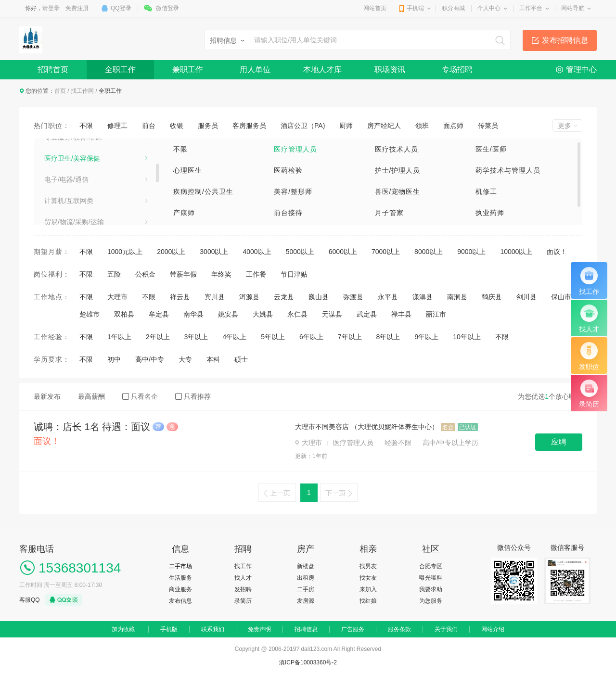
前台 (149, 126)
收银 (177, 126)
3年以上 (196, 337)
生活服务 (180, 578)
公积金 (145, 274)
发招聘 (243, 589)
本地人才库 (322, 70)
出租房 (306, 578)
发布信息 (180, 601)
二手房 (306, 589)
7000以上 (386, 252)
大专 (185, 359)
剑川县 (526, 297)
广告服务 (353, 629)
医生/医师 (491, 149)
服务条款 (399, 629)
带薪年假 (183, 274)
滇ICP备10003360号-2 (308, 662)
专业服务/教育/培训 (73, 223)
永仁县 (297, 314)
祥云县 (180, 297)
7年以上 (350, 337)
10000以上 (516, 252)
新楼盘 (306, 566)
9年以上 (426, 337)
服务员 (208, 126)
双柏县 (124, 314)
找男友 (368, 566)
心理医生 (188, 170)
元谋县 (332, 314)
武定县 (367, 314)
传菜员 (488, 126)
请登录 (51, 8)
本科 (213, 359)
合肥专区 (431, 566)
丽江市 (436, 314)
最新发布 (47, 396)
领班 (422, 126)
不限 (86, 126)
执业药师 (490, 213)
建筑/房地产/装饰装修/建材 (84, 180)
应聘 (559, 442)
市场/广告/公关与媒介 (77, 202)
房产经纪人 (384, 126)
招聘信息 (306, 629)
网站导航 (573, 8)
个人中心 (489, 8)
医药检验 (288, 170)
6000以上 (343, 252)
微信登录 (167, 8)
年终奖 (221, 274)
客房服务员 (249, 126)
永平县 (388, 297)
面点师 (453, 126)
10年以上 (467, 337)
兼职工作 (188, 70)
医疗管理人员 (295, 149)
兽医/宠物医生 (398, 191)
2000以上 (171, 252)
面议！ (557, 252)
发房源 (306, 601)
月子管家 (389, 213)
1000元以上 (125, 252)
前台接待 (288, 213)
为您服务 (431, 601)
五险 (114, 274)
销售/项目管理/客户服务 (80, 159)
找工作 (243, 566)
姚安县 (228, 314)
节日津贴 (294, 274)
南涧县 (457, 297)
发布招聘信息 (565, 40)
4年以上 (234, 337)
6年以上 (311, 337)
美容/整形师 (293, 191)
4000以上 (257, 252)
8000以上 (429, 252)
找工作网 (82, 91)
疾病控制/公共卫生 (203, 191)
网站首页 (375, 8)
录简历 (243, 601)
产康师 (184, 213)
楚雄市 (90, 314)
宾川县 (215, 297)
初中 (114, 359)
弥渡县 (353, 297)
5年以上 (273, 337)
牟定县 (159, 314)
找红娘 (368, 601)
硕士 (241, 359)
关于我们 (446, 629)
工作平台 (531, 8)
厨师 (346, 126)
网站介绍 (493, 629)
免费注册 (77, 8)
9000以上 (471, 252)
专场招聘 (457, 70)
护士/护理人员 (398, 170)
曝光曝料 (431, 578)
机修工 (486, 191)
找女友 (368, 578)
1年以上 (119, 337)
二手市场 (180, 566)
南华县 (193, 314)
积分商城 (453, 8)
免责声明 (259, 629)
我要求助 (431, 589)
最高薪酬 (91, 396)
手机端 (415, 8)
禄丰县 (401, 314)
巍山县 (319, 297)
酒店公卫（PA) (303, 126)
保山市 (561, 297)
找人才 (243, 578)
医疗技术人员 (397, 149)
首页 (60, 91)
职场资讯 (390, 70)
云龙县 (284, 297)
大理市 (117, 297)
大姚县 (263, 314)
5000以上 (300, 252)
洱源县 (249, 297)
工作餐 (256, 274)
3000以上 (214, 252)
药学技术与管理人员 (508, 170)
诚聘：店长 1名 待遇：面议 (92, 427)
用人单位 (255, 70)
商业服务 (180, 589)
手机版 (169, 629)
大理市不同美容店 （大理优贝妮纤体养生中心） (367, 427)
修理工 (117, 126)
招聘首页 (53, 70)
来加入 (368, 589)
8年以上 (388, 337)
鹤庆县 (492, 297)
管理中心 (581, 70)
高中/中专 (150, 359)
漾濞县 (423, 297)
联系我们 (213, 629)
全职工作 (120, 70)
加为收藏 (123, 629)
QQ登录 (121, 8)
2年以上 (158, 337)
